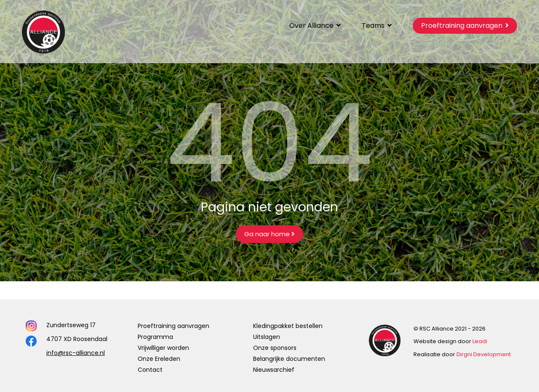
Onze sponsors (275, 348)
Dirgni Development (484, 354)
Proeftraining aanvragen (173, 326)
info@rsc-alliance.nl (76, 353)
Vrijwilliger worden (163, 348)
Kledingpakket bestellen (288, 326)
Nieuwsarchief (274, 370)
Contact (150, 370)
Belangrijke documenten (289, 359)
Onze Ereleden (159, 359)
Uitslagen (267, 337)
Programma (155, 337)
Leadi (480, 341)
